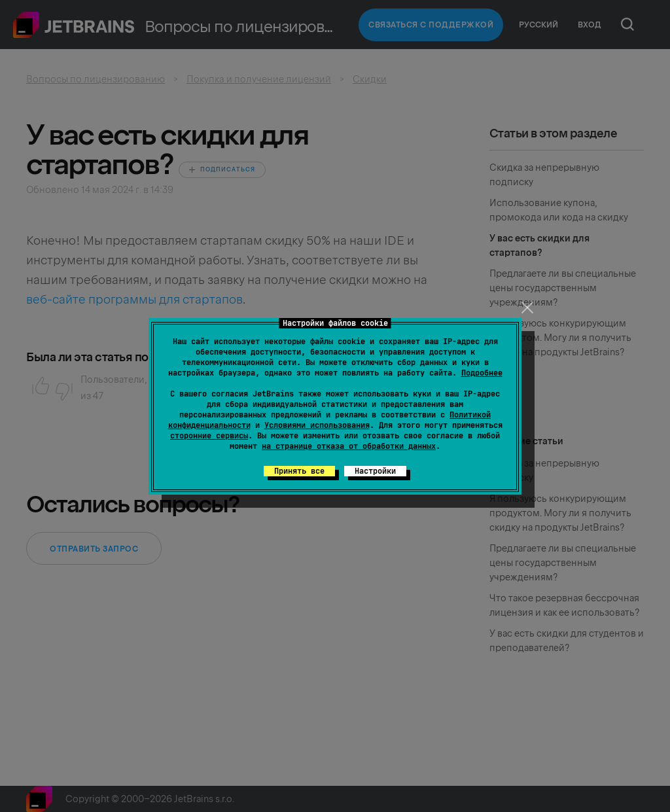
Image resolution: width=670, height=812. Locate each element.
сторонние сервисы (209, 436)
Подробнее (482, 373)
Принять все (299, 471)
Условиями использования (317, 425)
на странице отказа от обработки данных (349, 446)
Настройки (375, 471)
